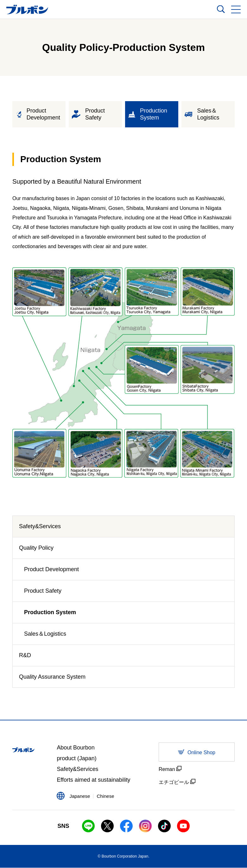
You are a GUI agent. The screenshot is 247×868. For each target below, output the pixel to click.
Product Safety (43, 591)
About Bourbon (76, 748)
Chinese (105, 796)
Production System (50, 612)
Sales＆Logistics (45, 634)
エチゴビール (177, 782)
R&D (25, 655)
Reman (170, 769)
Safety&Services (40, 526)
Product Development (51, 569)
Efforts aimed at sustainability (94, 780)
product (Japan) (77, 759)
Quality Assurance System (52, 677)
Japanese (80, 796)
